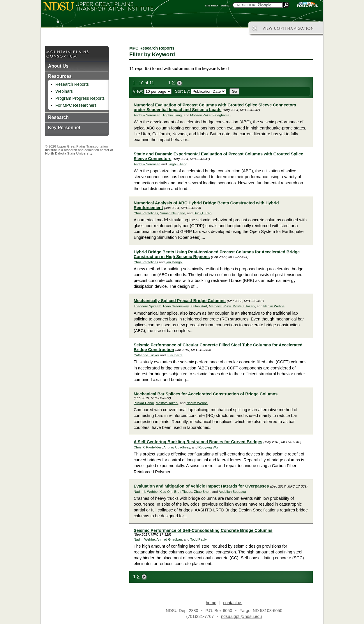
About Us (58, 66)
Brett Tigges (183, 492)
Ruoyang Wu (208, 447)
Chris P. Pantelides (148, 447)
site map (211, 5)
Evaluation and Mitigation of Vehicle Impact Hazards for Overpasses (201, 486)
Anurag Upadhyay (177, 447)
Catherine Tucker (146, 355)
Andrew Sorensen (147, 115)
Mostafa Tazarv (244, 306)
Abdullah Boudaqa (232, 492)
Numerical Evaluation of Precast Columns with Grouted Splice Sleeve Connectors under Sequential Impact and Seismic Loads (215, 107)
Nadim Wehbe (274, 306)
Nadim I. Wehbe (146, 492)
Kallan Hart (199, 306)
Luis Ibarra (174, 355)
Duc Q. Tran (202, 213)
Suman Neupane (172, 213)
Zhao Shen (202, 492)
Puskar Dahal (144, 403)
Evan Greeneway (176, 306)
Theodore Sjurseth (147, 306)
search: (226, 5)
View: (152, 91)
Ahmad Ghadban (169, 539)
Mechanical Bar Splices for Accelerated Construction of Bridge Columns (206, 394)
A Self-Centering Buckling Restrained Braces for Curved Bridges (198, 442)
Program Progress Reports (80, 98)
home (211, 603)
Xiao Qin (166, 492)
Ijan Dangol (174, 262)
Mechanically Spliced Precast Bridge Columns (180, 301)
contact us (233, 603)
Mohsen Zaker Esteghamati (211, 115)
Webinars (64, 91)
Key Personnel (64, 128)
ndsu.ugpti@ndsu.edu (241, 616)
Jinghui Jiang (172, 115)
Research (58, 117)
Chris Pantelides (146, 213)
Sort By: (200, 91)
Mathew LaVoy (220, 306)
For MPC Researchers (76, 105)
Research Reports (72, 84)
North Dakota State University (69, 153)
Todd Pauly (198, 539)
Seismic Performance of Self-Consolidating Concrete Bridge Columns (203, 530)
